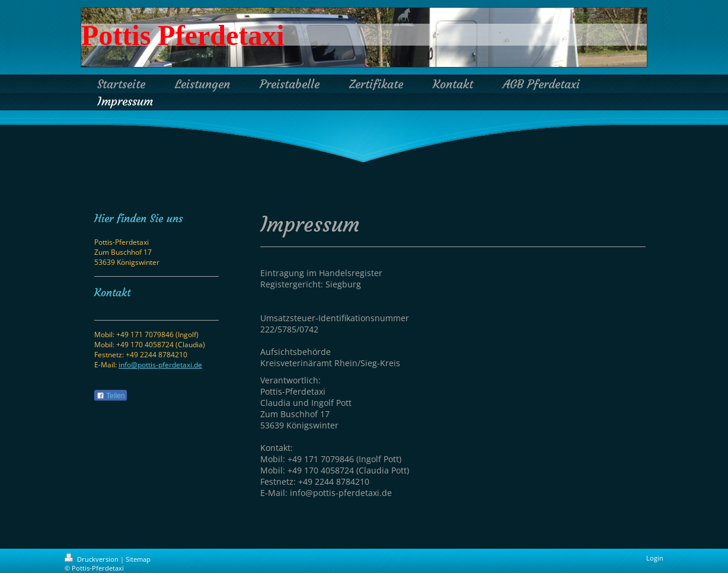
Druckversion (92, 559)
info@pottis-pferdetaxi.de (160, 365)
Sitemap (138, 559)
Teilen (111, 396)
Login (655, 558)
